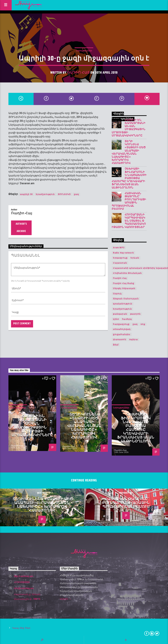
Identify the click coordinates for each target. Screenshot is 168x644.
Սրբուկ (117, 294)
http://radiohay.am (24, 576)
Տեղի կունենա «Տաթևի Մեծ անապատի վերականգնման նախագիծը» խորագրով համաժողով (129, 152)
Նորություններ (84, 51)
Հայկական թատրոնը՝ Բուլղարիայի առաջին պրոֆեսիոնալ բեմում (129, 201)
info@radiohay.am (24, 588)
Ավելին (65, 599)
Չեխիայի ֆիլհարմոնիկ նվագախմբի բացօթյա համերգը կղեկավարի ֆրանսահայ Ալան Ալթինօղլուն (129, 178)
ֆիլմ (116, 345)
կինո (116, 319)
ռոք (143, 324)
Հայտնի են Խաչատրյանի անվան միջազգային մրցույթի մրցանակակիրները (129, 128)
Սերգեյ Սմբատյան (124, 288)
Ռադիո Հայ (78, 73)
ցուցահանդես (122, 334)
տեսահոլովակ (122, 329)
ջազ (76, 194)
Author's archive (21, 228)
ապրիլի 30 (26, 194)
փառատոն (120, 339)
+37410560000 (22, 582)
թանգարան (120, 314)
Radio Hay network (123, 253)
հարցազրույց (121, 324)
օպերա (134, 339)
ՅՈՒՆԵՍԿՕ (64, 194)
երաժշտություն (45, 194)
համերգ (127, 319)
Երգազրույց (120, 258)
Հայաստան (120, 263)
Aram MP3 (119, 248)
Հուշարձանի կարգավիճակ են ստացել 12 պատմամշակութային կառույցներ (129, 221)
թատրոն (135, 314)
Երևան (135, 258)
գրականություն (123, 304)
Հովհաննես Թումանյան (127, 273)
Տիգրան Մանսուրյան (126, 299)
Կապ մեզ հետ (21, 628)
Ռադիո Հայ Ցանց (124, 283)
